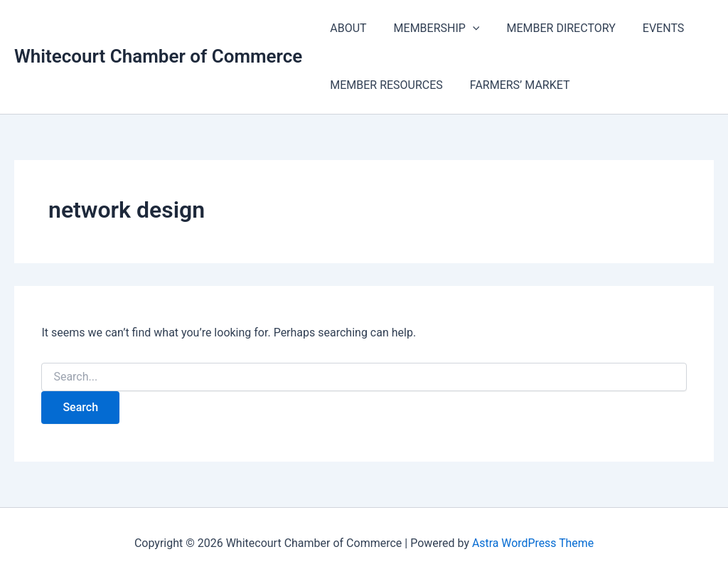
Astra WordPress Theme (532, 543)
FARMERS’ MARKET (514, 85)
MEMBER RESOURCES (384, 85)
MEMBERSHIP (430, 28)
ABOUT (346, 28)
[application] (466, 28)
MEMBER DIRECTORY (550, 28)
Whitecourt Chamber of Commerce (158, 56)
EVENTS (648, 28)
